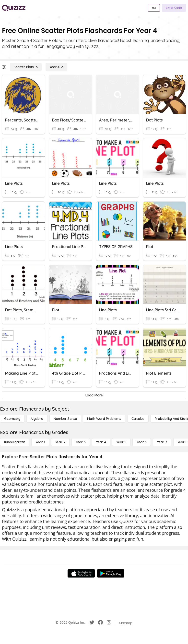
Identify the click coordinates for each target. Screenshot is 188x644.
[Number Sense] (65, 419)
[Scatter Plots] (26, 67)
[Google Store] (111, 573)
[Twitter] (92, 622)
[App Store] (81, 573)
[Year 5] (121, 442)
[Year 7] (162, 442)
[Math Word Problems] (104, 419)
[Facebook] (100, 622)
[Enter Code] (174, 8)
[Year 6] (142, 442)
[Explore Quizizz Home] (14, 8)
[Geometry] (12, 419)
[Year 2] (60, 442)
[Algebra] (37, 419)
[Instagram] (109, 622)
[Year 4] (56, 67)
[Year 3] (81, 442)
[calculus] (138, 419)
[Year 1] (40, 442)
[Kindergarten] (15, 442)
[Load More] (94, 395)
